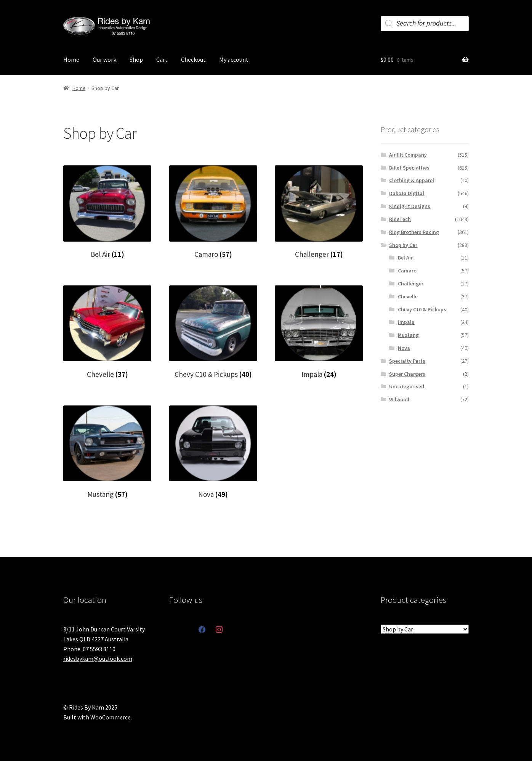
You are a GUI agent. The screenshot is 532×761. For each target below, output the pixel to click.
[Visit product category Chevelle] (107, 332)
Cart (162, 59)
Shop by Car (403, 245)
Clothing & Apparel (412, 180)
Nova (404, 348)
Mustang (408, 335)
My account (234, 59)
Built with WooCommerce (97, 717)
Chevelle (408, 296)
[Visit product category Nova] (213, 452)
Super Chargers (407, 374)
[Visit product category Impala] (319, 332)
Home (71, 59)
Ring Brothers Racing (414, 232)
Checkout (193, 59)
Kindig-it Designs (410, 206)
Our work (104, 59)
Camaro (407, 271)
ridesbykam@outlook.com (98, 658)
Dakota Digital (407, 193)
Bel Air (405, 258)
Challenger (411, 284)
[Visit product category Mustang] (107, 452)
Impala (406, 322)
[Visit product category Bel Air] (107, 212)
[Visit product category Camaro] (213, 212)
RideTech (400, 219)
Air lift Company (408, 155)
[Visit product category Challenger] (319, 212)
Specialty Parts (407, 361)
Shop (136, 59)
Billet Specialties (409, 168)
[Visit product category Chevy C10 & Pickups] (213, 332)
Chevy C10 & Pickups (422, 309)
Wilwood (399, 399)
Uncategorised (407, 386)
